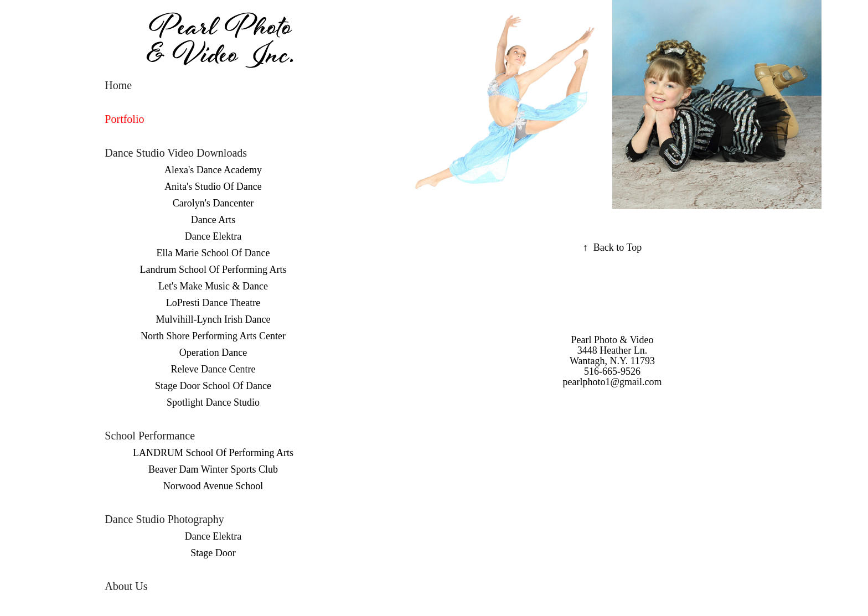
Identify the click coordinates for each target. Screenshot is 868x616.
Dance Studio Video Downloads (176, 153)
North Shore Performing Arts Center (213, 336)
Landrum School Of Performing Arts (213, 270)
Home (118, 85)
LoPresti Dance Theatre (213, 303)
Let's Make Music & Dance (213, 286)
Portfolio (124, 119)
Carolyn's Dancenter (213, 203)
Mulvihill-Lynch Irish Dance (213, 319)
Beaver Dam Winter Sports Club (213, 469)
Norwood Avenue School (213, 486)
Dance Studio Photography (164, 519)
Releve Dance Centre (213, 369)
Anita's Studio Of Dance (213, 187)
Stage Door (213, 553)
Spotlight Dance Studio (213, 402)
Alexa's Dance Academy (213, 170)
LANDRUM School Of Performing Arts (213, 453)
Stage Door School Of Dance (213, 386)
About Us (126, 586)
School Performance (150, 436)
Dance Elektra (213, 236)
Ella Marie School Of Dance (213, 253)
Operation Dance (213, 353)
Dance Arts (213, 220)
